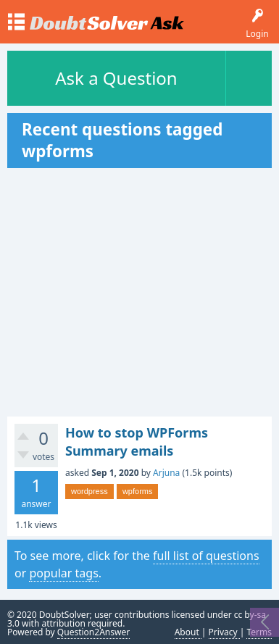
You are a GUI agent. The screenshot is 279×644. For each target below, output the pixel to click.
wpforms (138, 491)
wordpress (89, 491)
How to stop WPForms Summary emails (137, 441)
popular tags (63, 573)
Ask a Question (116, 78)
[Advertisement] (139, 292)
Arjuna (166, 473)
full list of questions (206, 556)
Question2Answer (93, 632)
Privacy (224, 632)
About (188, 632)
